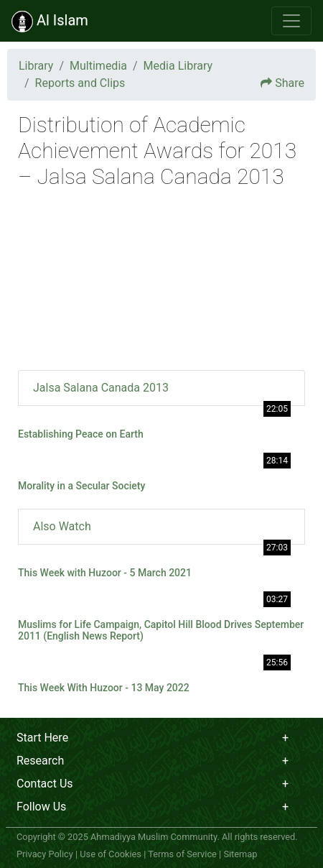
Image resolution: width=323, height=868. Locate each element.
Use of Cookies (111, 854)
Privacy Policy (45, 854)
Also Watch (62, 526)
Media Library (178, 66)
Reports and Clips (80, 83)
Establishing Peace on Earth (81, 434)
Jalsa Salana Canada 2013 (101, 388)
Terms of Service (182, 854)
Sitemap (240, 854)
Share (290, 83)
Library (36, 66)
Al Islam (50, 22)
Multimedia (98, 66)
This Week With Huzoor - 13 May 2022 (104, 688)
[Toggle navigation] (291, 21)
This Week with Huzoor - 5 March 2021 (105, 573)
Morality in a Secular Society (81, 486)
